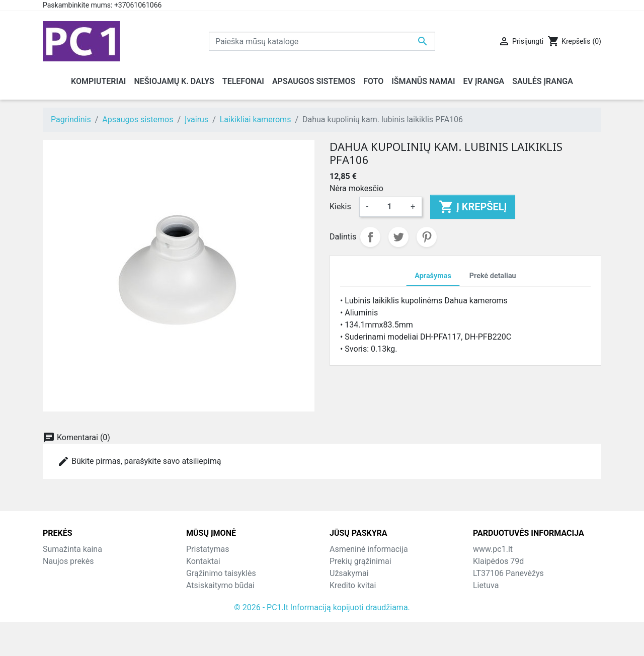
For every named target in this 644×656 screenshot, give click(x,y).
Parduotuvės (209, 622)
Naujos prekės (68, 561)
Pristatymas (208, 549)
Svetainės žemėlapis (223, 609)
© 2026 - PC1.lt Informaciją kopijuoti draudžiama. (322, 642)
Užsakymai (349, 573)
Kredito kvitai (353, 585)
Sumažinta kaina (72, 549)
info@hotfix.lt (538, 622)
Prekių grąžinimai (360, 561)
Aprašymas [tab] (433, 276)
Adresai (343, 597)
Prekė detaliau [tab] (493, 276)
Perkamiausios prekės (82, 573)
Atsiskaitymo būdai (220, 585)
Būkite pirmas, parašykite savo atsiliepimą (139, 461)
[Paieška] (322, 41)
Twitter (398, 237)
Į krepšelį (473, 207)
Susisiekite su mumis (224, 597)
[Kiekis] (389, 207)
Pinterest (427, 237)
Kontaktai (203, 561)
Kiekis (340, 207)
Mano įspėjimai (357, 622)
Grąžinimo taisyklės (221, 573)
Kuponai (344, 609)
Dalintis (370, 237)
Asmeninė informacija (369, 549)
